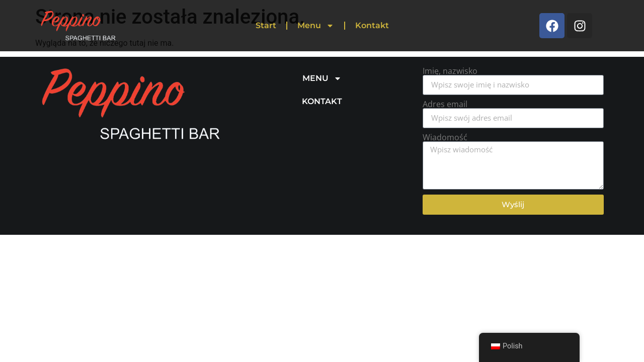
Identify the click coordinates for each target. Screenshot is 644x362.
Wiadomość (445, 137)
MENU (322, 78)
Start (266, 25)
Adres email (445, 104)
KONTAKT (322, 101)
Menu (316, 26)
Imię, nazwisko (450, 71)
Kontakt (372, 25)
